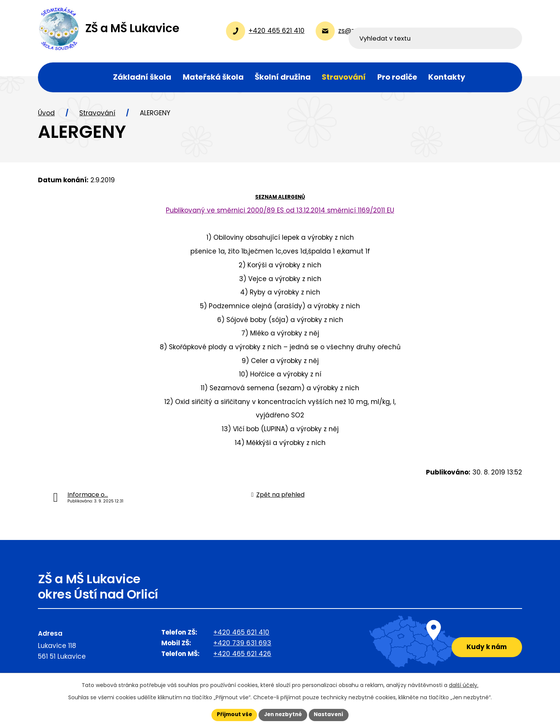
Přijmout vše (232, 715)
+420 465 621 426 (242, 657)
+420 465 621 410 (241, 635)
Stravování (97, 116)
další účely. (464, 685)
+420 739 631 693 (242, 646)
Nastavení (331, 715)
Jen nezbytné (283, 715)
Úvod (46, 116)
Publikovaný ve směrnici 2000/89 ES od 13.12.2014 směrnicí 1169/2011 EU (280, 213)
